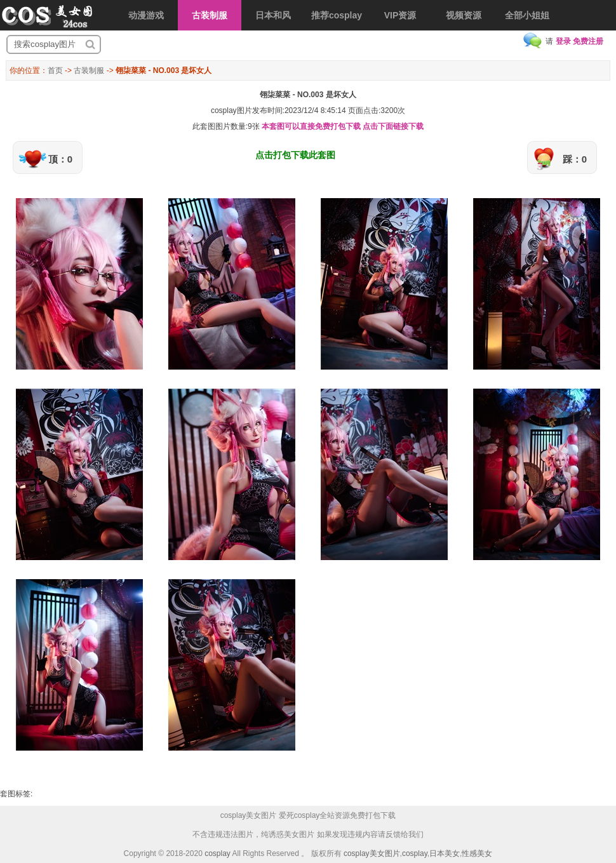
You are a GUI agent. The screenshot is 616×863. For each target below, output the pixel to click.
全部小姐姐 (527, 15)
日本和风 (273, 15)
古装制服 (210, 15)
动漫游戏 (146, 15)
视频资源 (464, 15)
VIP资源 (400, 15)
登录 (563, 41)
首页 (55, 70)
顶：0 (60, 159)
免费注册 (588, 41)
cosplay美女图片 (372, 853)
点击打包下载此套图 (295, 155)
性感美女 (477, 853)
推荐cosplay (337, 15)
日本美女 (445, 853)
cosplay (218, 853)
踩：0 (575, 159)
